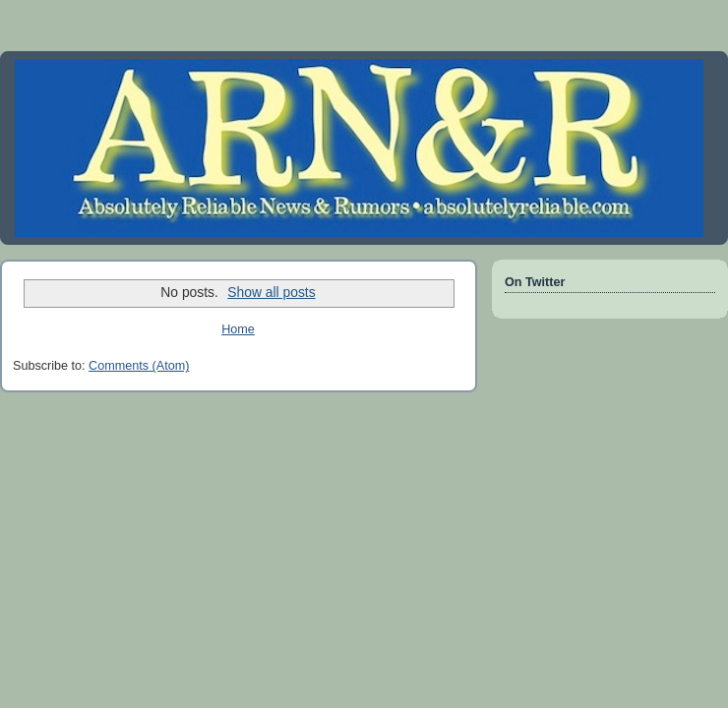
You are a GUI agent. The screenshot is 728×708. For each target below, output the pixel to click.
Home (238, 329)
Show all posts (271, 292)
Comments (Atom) (139, 366)
